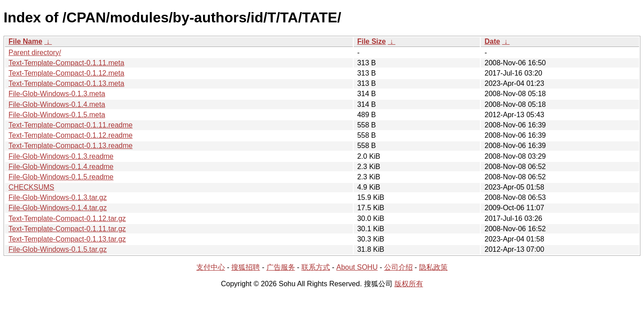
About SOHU (357, 267)
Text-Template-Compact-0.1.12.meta (66, 73)
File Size (372, 41)
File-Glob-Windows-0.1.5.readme (61, 177)
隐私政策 (433, 267)
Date (492, 41)
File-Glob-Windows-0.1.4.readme (61, 167)
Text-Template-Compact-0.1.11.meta (66, 63)
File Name (25, 41)
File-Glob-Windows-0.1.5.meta (57, 115)
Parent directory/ (35, 53)
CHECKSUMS (31, 187)
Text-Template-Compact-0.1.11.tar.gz (67, 229)
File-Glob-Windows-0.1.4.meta (57, 104)
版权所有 (409, 284)
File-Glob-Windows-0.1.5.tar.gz (58, 249)
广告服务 (281, 267)
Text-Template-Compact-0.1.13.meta (66, 83)
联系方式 (316, 267)
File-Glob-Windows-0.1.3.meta (57, 94)
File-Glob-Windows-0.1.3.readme (61, 156)
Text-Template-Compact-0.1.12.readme (70, 135)
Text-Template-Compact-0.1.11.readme (70, 125)
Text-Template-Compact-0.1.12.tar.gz (67, 218)
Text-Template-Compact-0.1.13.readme (70, 146)
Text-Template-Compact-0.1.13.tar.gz (67, 239)
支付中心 (211, 267)
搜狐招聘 (246, 267)
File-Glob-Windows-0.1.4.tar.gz (58, 208)
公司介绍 (398, 267)
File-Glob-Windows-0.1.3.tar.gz (58, 197)
